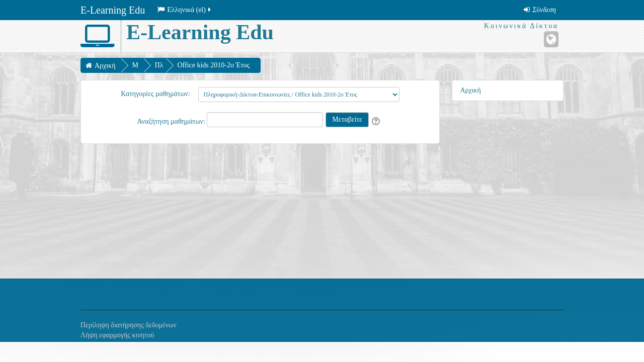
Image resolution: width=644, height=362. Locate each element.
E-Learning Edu (113, 10)
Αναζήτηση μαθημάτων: (172, 121)
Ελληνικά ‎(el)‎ (185, 10)
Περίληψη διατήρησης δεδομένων (129, 325)
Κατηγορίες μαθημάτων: (155, 94)
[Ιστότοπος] (551, 39)
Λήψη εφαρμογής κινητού (117, 335)
